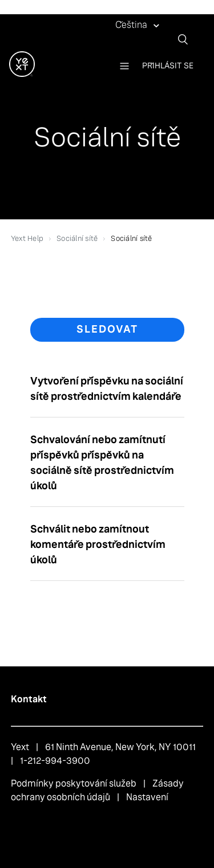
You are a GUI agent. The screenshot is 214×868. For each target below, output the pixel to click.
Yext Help (27, 238)
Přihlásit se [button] (168, 65)
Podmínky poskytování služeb (74, 783)
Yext (20, 747)
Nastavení (147, 797)
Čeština (132, 25)
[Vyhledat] (187, 39)
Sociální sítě (77, 238)
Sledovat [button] (107, 329)
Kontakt (29, 699)
